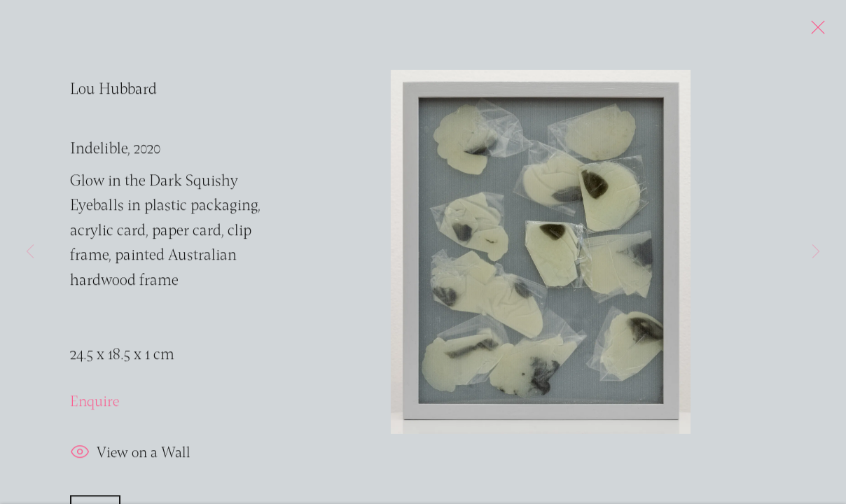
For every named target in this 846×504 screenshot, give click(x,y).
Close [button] (814, 31)
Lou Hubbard (113, 93)
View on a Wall (130, 457)
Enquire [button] (95, 405)
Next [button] (816, 252)
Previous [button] (30, 252)
